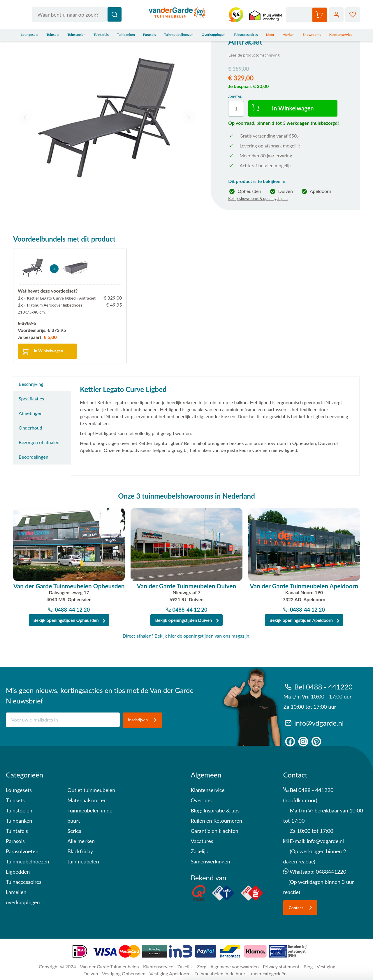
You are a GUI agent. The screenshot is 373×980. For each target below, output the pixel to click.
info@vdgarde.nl (314, 723)
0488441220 (331, 872)
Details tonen (29, 968)
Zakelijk (199, 851)
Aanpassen (325, 937)
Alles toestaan (324, 920)
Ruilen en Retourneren (216, 821)
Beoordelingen (34, 457)
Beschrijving (31, 384)
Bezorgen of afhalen (39, 442)
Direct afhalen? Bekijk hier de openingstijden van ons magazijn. (187, 636)
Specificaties (31, 398)
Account (336, 15)
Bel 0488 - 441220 (318, 687)
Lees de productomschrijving (254, 55)
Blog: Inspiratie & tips (215, 810)
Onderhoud (30, 428)
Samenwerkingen (210, 861)
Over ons (201, 800)
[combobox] (77, 15)
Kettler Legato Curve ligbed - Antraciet (61, 298)
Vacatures (202, 841)
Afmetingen (31, 413)
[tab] (42, 384)
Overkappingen (214, 35)
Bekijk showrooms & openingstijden (258, 198)
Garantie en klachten (214, 831)
